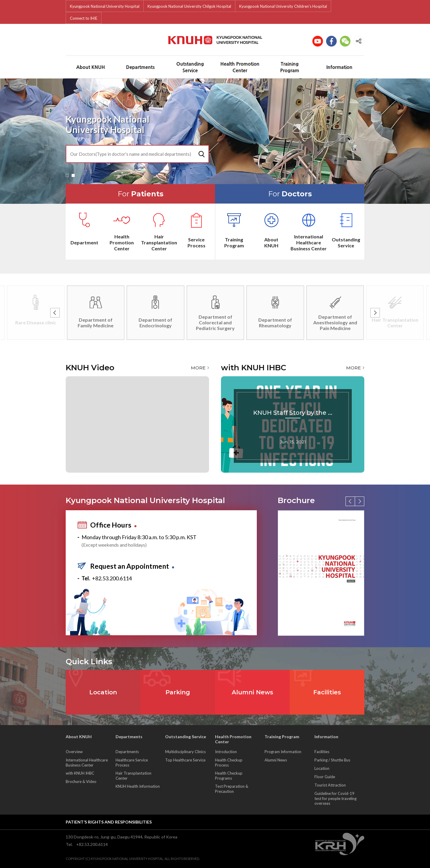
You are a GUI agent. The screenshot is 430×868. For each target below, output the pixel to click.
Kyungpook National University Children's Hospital (283, 6)
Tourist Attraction (330, 785)
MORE (198, 368)
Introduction (226, 752)
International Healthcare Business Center (87, 763)
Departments (127, 752)
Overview (74, 752)
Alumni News (276, 760)
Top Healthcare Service (185, 760)
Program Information (283, 752)
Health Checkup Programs (229, 776)
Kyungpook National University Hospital (105, 6)
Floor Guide (325, 777)
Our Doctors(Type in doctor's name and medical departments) (131, 154)
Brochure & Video (81, 781)
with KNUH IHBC (80, 773)
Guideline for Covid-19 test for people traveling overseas (335, 798)
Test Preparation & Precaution (232, 789)
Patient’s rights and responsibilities (109, 822)
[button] (67, 175)
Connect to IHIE (84, 18)
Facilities (322, 752)
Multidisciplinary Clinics (185, 752)
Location (322, 768)
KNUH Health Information (138, 786)
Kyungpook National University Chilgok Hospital (189, 6)
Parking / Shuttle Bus (332, 760)
